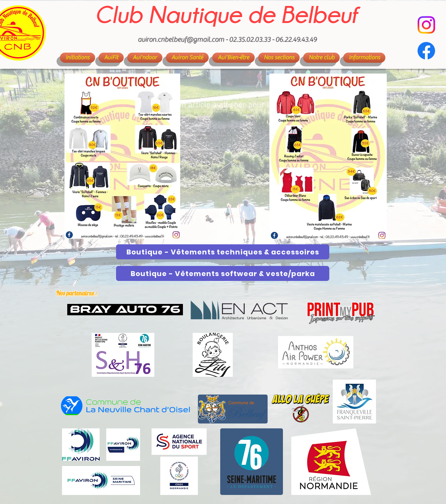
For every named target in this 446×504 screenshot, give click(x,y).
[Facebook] (426, 51)
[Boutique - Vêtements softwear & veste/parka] (223, 273)
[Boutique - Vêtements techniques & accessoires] (223, 252)
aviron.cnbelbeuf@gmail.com (181, 40)
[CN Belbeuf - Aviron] (426, 25)
